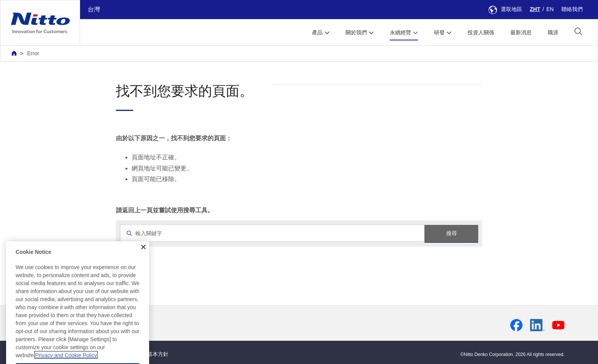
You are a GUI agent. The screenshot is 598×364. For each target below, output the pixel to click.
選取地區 (505, 9)
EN (550, 9)
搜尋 (452, 233)
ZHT (535, 9)
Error (33, 53)
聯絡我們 (572, 9)
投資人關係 (481, 32)
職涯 (553, 32)
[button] (578, 31)
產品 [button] (317, 32)
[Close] (143, 256)
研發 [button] (439, 32)
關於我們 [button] (356, 32)
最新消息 (521, 32)
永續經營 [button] (400, 32)
